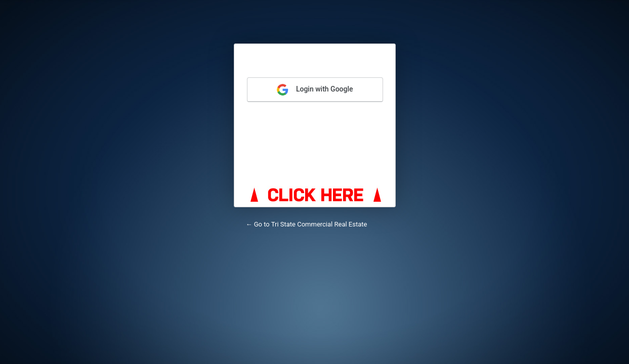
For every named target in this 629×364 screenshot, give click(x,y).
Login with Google (314, 90)
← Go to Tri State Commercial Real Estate (307, 224)
